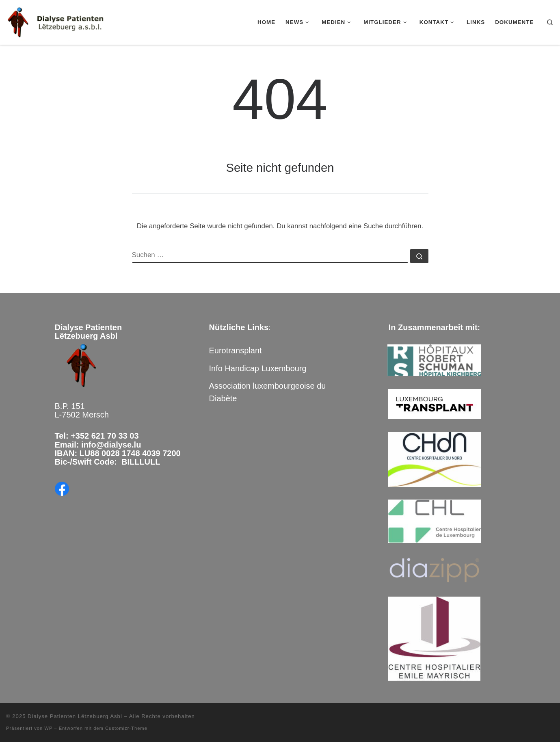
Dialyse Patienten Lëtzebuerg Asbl (75, 716)
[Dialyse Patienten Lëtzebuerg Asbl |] (57, 21)
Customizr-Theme (126, 728)
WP (48, 728)
